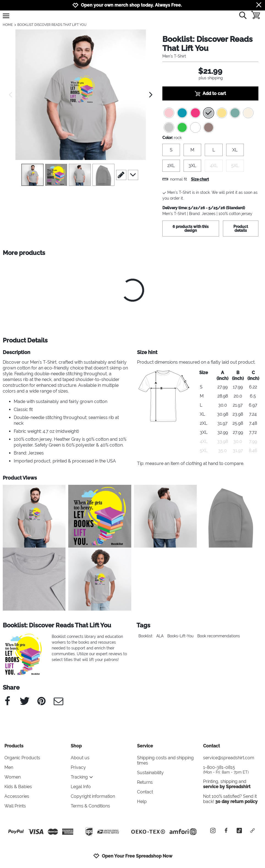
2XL (171, 166)
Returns (145, 782)
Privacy (78, 767)
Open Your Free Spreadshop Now (133, 856)
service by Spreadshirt (227, 787)
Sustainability (150, 773)
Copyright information (93, 796)
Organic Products (22, 758)
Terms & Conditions (90, 806)
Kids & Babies (18, 787)
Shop (76, 746)
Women (13, 777)
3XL (192, 166)
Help (142, 802)
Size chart (200, 179)
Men (9, 767)
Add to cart (210, 94)
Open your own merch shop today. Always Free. (131, 5)
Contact (145, 792)
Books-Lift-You (180, 636)
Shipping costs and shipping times (165, 760)
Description (17, 352)
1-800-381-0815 (232, 770)
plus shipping (211, 78)
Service (145, 746)
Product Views (20, 478)
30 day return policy (236, 802)
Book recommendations (219, 636)
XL (235, 150)
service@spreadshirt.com (229, 758)
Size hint (147, 352)
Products (14, 746)
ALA (160, 636)
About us (80, 758)
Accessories (17, 796)
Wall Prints (15, 806)
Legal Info (81, 787)
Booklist (145, 636)
